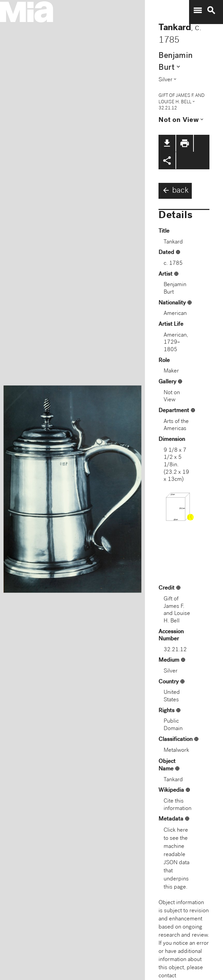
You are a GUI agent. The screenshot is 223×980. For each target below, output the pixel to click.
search (211, 10)
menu (198, 10)
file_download (167, 143)
